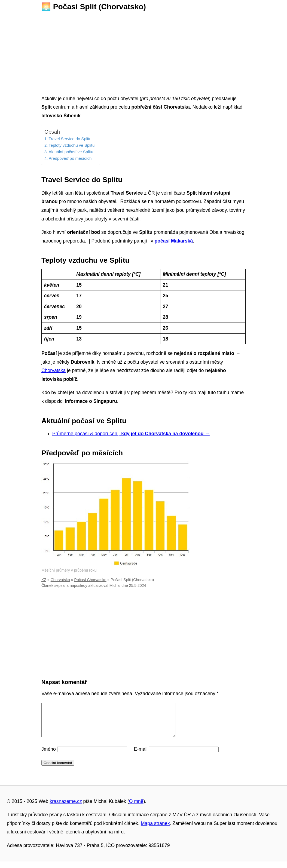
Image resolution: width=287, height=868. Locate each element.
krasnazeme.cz (66, 808)
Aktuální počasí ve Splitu (71, 152)
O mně (136, 808)
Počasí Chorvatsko (90, 580)
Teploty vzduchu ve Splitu (71, 145)
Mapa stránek (155, 830)
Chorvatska (54, 370)
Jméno (49, 756)
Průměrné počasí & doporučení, (131, 434)
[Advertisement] (143, 51)
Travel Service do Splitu (70, 139)
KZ (44, 580)
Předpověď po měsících (70, 158)
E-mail (141, 756)
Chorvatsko (60, 580)
